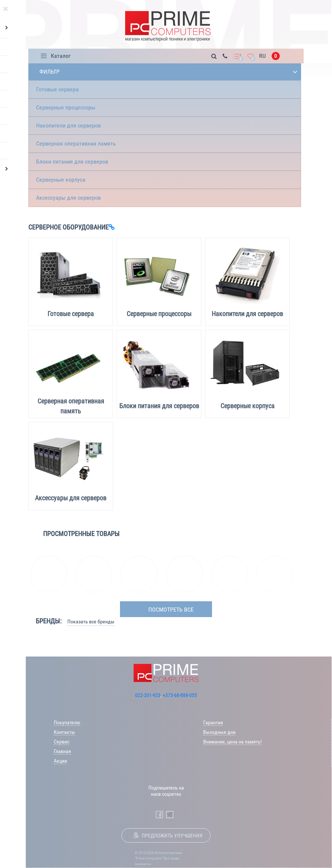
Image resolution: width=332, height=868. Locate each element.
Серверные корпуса (61, 180)
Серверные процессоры (66, 107)
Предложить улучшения (172, 836)
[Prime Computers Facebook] (159, 815)
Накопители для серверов (68, 125)
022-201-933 (148, 695)
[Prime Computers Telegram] (170, 815)
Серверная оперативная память (76, 143)
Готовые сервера (57, 89)
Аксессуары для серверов (68, 198)
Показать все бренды (91, 622)
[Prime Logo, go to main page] (168, 26)
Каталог (61, 56)
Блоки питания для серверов (72, 162)
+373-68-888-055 (180, 695)
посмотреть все (171, 610)
